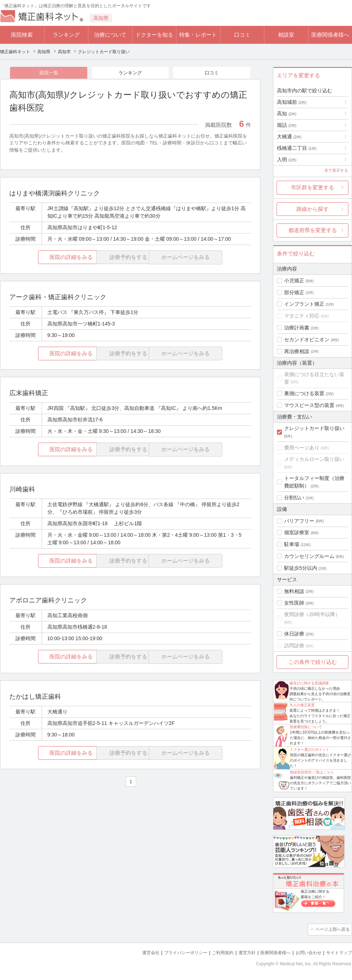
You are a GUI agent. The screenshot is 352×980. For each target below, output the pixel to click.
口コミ (242, 35)
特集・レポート (198, 35)
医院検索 (22, 35)
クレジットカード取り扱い (314, 428)
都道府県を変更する (313, 230)
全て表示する (336, 170)
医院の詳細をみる (50, 258)
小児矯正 (294, 281)
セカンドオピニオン (307, 339)
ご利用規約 (214, 951)
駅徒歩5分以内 (301, 568)
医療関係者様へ (330, 35)
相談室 (286, 35)
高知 (287, 114)
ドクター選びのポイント (310, 750)
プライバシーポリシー (174, 951)
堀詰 (287, 125)
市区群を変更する (312, 187)
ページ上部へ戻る (332, 929)
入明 (287, 160)
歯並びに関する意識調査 (309, 683)
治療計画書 (297, 328)
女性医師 (294, 603)
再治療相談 (297, 351)
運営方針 (240, 951)
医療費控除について (306, 727)
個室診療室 (297, 532)
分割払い (294, 498)
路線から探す (312, 209)
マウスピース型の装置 (309, 405)
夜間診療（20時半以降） (312, 614)
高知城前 (292, 102)
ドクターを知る (154, 35)
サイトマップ (338, 951)
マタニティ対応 (302, 316)
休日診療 (294, 634)
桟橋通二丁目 (297, 148)
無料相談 (294, 591)
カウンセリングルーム (309, 556)
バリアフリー (299, 521)
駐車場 (292, 544)
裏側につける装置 (304, 393)
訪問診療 (294, 646)
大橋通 (289, 137)
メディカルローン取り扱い (314, 459)
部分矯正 (294, 292)
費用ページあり (302, 448)
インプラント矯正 (304, 304)
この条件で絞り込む (313, 662)
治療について (110, 35)
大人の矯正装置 (302, 705)
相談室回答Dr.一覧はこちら (312, 772)
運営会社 (136, 951)
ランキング (66, 35)
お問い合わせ (305, 951)
